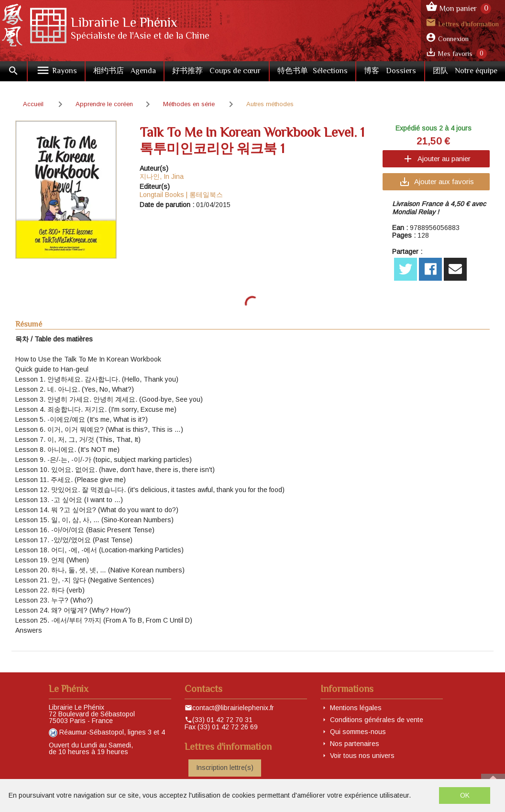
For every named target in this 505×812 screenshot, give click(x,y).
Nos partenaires (355, 744)
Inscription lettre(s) (225, 768)
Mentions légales (356, 708)
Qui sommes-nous (358, 732)
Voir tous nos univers (362, 756)
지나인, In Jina (162, 176)
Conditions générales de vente (377, 720)
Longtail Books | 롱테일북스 (181, 195)
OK (465, 795)
